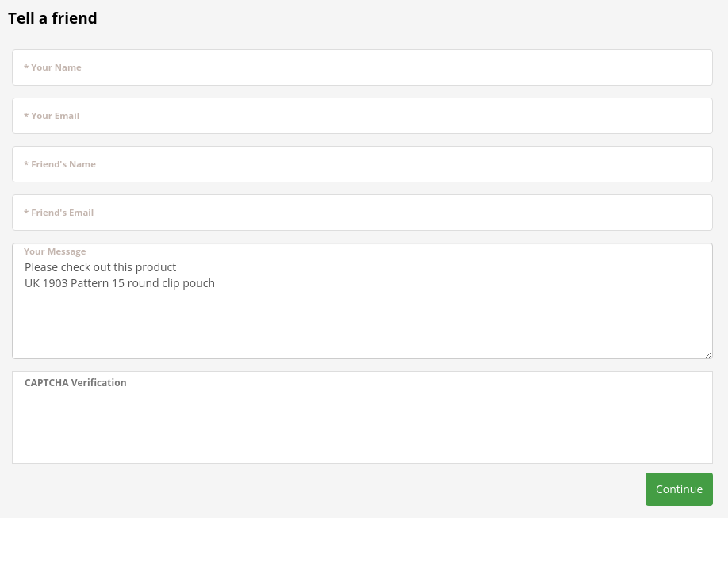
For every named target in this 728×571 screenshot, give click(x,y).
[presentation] (145, 428)
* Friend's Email (59, 212)
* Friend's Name (60, 164)
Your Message (55, 251)
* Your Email (52, 115)
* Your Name (53, 67)
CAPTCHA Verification (76, 383)
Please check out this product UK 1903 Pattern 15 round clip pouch (362, 301)
